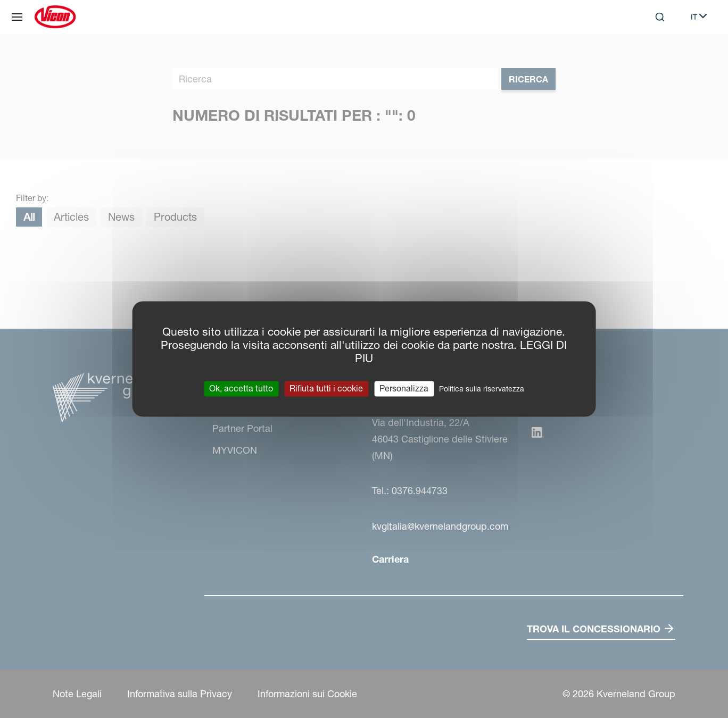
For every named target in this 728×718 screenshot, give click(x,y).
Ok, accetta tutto (241, 388)
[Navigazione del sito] (17, 17)
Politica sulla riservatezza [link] (482, 389)
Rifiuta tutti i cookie (326, 388)
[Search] (660, 17)
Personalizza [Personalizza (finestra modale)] (404, 388)
